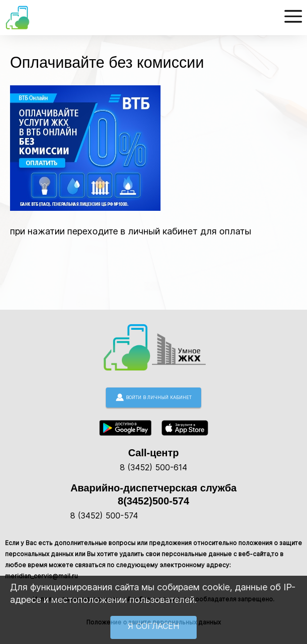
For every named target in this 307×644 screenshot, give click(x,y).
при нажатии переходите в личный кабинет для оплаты (131, 231)
